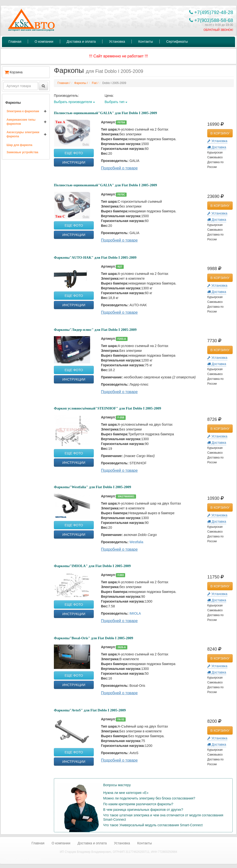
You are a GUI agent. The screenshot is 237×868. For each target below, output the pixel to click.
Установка (117, 42)
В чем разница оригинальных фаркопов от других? (143, 810)
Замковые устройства (22, 152)
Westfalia (136, 542)
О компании (44, 42)
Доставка (217, 147)
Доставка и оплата (81, 42)
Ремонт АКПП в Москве (22, 859)
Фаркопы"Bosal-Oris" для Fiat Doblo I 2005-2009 (93, 638)
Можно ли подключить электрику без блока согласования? (149, 798)
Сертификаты (177, 42)
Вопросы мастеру (117, 785)
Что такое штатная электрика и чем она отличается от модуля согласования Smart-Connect (163, 817)
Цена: (109, 96)
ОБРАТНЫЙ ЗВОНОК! (218, 30)
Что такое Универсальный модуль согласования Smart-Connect (153, 825)
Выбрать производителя (74, 102)
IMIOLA (135, 613)
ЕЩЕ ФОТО (74, 153)
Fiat (94, 83)
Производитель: (66, 96)
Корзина (14, 72)
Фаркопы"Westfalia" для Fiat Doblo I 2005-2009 (93, 487)
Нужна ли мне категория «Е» (126, 793)
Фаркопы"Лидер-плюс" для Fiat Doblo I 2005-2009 (95, 330)
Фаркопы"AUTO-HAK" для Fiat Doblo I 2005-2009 (95, 257)
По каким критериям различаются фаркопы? (138, 804)
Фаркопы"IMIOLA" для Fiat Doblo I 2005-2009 (92, 566)
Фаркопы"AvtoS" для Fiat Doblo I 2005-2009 (90, 710)
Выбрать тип (116, 102)
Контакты (145, 42)
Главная (15, 42)
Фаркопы (13, 103)
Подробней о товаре (119, 168)
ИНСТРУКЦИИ (74, 162)
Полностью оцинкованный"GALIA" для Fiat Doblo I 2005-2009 (105, 113)
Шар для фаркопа (19, 145)
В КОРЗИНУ (220, 133)
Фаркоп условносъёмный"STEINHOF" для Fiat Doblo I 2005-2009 (108, 408)
